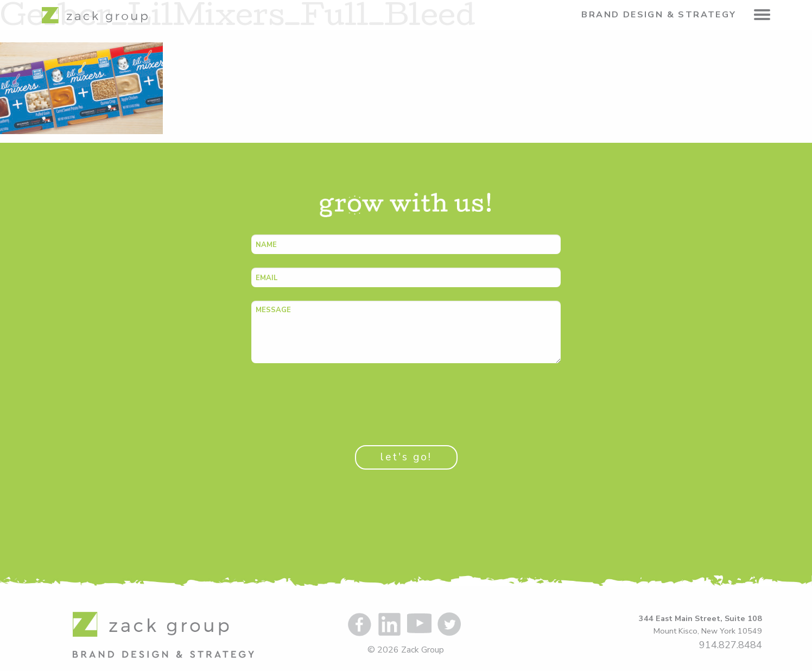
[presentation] (334, 398)
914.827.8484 (731, 645)
